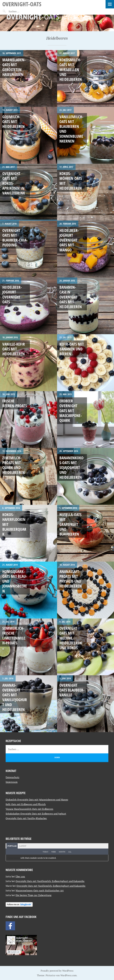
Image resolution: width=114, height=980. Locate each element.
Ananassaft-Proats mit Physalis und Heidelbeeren (71, 579)
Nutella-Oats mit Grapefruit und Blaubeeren (70, 524)
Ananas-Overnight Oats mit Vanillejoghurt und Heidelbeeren (15, 697)
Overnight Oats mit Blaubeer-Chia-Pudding (15, 238)
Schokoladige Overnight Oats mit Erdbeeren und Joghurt (36, 814)
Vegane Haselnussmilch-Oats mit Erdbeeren (29, 809)
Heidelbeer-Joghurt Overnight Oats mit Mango (69, 240)
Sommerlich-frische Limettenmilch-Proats (14, 636)
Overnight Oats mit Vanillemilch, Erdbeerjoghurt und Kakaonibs (50, 881)
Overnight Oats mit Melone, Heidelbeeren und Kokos (71, 638)
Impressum (12, 782)
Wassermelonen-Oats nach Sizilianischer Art (40, 890)
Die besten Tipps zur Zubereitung (33, 895)
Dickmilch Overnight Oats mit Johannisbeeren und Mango (37, 800)
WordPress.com (68, 975)
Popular (12, 846)
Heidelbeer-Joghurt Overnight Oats (12, 294)
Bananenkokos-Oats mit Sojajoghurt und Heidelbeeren (71, 467)
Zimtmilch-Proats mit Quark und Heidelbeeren (14, 465)
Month (62, 852)
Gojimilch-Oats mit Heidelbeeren (14, 122)
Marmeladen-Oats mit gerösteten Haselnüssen (14, 67)
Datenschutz (12, 777)
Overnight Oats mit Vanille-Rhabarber (26, 818)
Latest (23, 846)
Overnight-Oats (22, 4)
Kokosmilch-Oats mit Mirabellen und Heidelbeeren (71, 69)
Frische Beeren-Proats (15, 403)
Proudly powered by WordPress (57, 971)
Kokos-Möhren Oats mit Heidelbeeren (71, 181)
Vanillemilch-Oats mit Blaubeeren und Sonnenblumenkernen (71, 129)
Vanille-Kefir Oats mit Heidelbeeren (14, 349)
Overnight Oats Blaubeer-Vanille (72, 690)
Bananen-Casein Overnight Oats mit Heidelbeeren (71, 297)
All (70, 852)
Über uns (20, 876)
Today (46, 852)
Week (54, 852)
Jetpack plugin (14, 858)
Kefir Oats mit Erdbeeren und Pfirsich (26, 804)
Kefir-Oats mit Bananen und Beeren (72, 349)
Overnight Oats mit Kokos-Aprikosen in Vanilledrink (14, 183)
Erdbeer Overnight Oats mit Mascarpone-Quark (71, 411)
